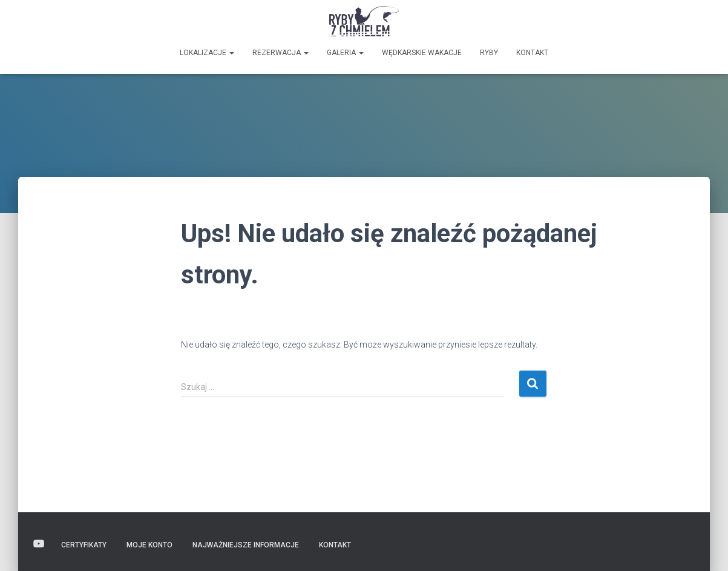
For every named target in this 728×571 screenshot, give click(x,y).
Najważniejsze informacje (246, 545)
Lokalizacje (207, 53)
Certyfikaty (84, 545)
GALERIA (345, 53)
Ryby (489, 53)
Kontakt (532, 53)
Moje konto (149, 545)
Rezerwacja (280, 53)
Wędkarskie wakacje (422, 53)
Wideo (39, 544)
